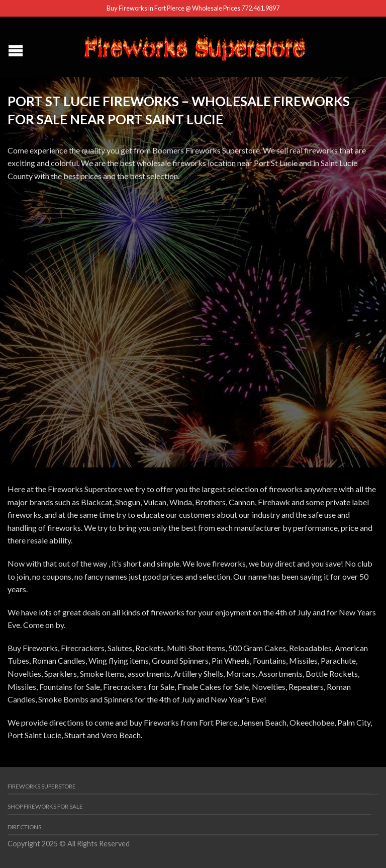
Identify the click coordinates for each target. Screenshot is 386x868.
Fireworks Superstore (42, 786)
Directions (24, 827)
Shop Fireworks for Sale (45, 806)
